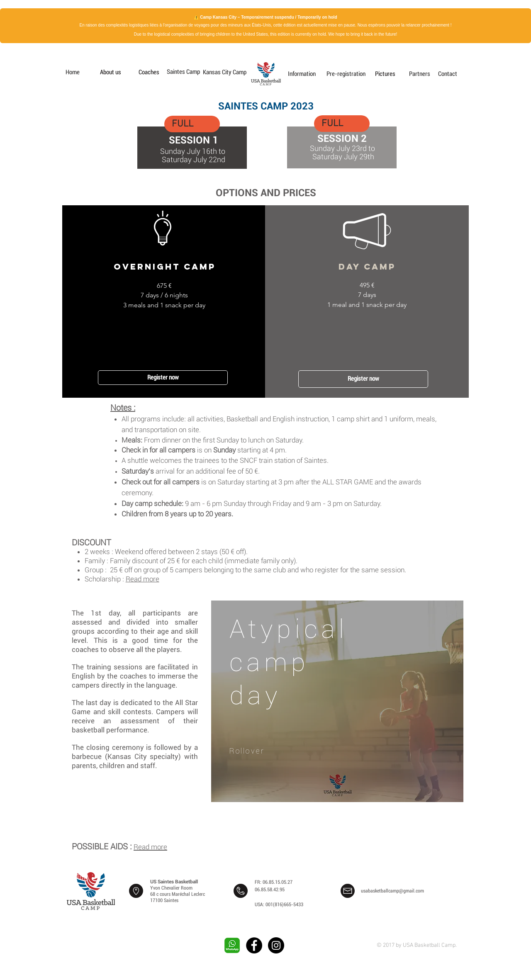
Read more (142, 579)
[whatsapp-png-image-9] (232, 945)
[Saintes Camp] (183, 72)
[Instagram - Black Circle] (276, 945)
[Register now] (163, 378)
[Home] (73, 72)
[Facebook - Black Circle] (254, 945)
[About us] (110, 72)
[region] (337, 705)
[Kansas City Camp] (225, 72)
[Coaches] (149, 72)
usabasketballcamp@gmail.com (392, 891)
